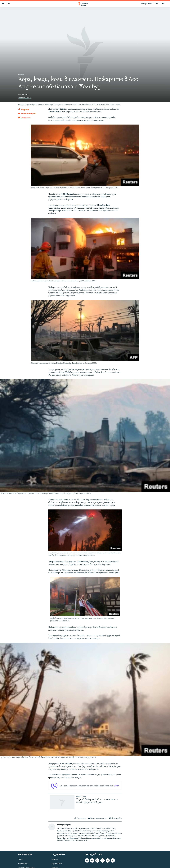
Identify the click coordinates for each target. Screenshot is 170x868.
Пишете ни (23, 864)
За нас (21, 860)
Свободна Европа (25, 98)
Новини (21, 75)
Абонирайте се (146, 4)
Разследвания (57, 864)
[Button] (24, 110)
